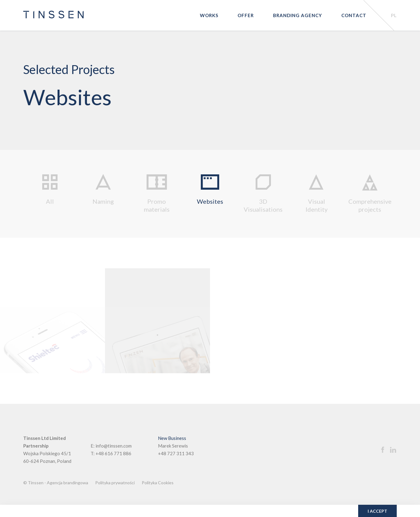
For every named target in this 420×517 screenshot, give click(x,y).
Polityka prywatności (115, 483)
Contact (354, 15)
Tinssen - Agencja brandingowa (58, 483)
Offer (246, 15)
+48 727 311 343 (176, 453)
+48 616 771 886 (113, 453)
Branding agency (298, 15)
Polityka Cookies (158, 483)
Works (209, 15)
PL (394, 15)
